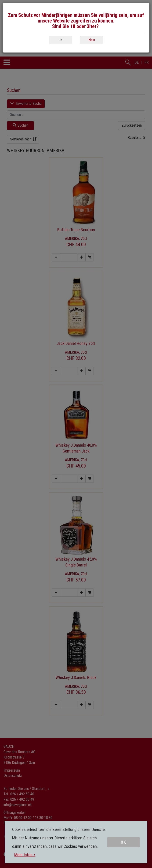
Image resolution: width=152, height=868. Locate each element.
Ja (60, 40)
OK (123, 842)
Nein (92, 40)
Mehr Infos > (25, 855)
